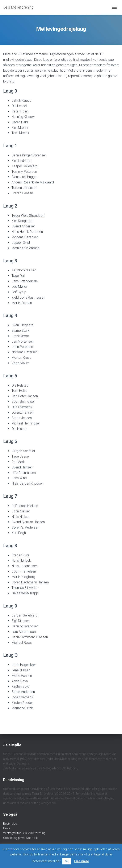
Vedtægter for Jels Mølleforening (24, 833)
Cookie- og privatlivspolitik (20, 838)
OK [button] (67, 861)
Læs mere (81, 861)
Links (7, 828)
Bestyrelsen (11, 824)
